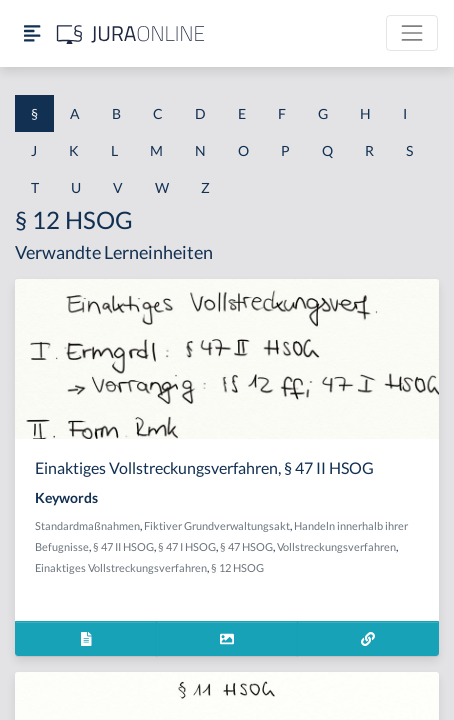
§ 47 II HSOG (123, 546)
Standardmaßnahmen (87, 525)
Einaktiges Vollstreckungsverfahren (121, 567)
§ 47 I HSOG (187, 546)
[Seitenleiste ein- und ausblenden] (32, 33)
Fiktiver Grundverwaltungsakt (217, 525)
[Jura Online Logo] (131, 33)
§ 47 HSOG (246, 546)
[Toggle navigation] (412, 33)
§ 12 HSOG (237, 567)
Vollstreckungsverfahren (336, 546)
